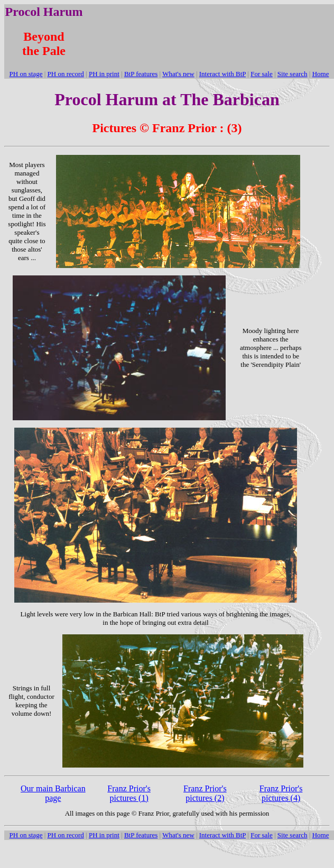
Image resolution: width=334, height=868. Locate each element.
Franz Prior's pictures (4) (281, 793)
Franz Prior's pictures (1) (129, 793)
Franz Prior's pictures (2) (205, 793)
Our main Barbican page (53, 793)
